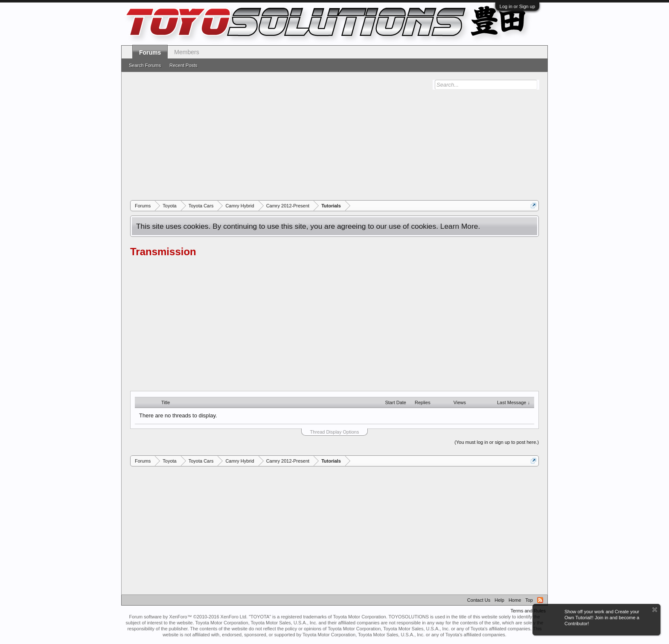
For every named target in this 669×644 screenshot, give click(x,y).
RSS (540, 600)
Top (529, 600)
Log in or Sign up (517, 6)
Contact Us (479, 600)
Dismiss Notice (655, 610)
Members (186, 52)
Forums (150, 52)
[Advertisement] (334, 136)
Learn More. (460, 226)
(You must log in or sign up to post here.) (497, 442)
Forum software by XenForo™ (188, 617)
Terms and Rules (528, 611)
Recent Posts (183, 65)
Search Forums (145, 65)
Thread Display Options (335, 432)
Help (499, 600)
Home (515, 600)
